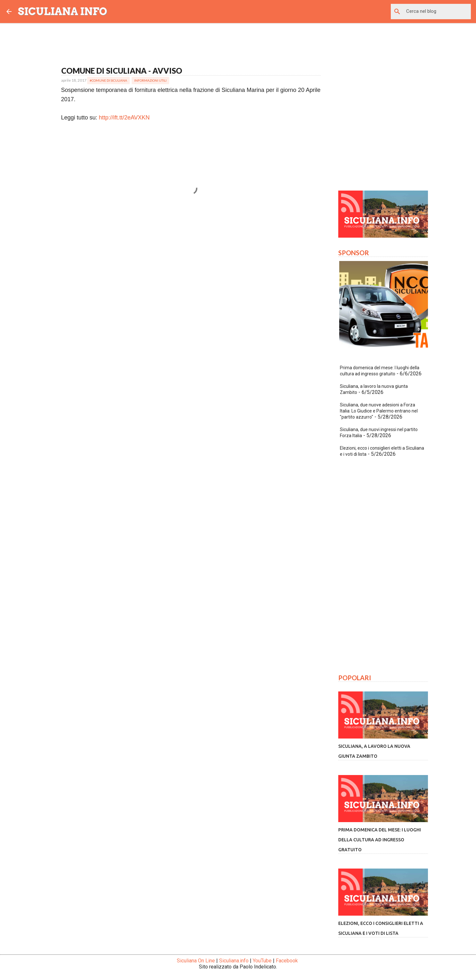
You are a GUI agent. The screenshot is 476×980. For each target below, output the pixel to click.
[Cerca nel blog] (437, 12)
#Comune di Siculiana (108, 80)
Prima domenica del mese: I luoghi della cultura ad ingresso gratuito (380, 840)
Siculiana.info (234, 961)
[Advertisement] (191, 269)
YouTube (262, 961)
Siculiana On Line (196, 961)
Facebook (287, 961)
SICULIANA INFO (63, 11)
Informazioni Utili (150, 80)
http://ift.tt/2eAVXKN (124, 118)
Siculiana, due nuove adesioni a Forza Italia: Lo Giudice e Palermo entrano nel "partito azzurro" (379, 411)
